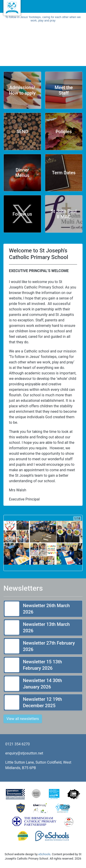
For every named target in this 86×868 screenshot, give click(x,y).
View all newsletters (23, 719)
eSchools (44, 854)
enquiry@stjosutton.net (24, 753)
